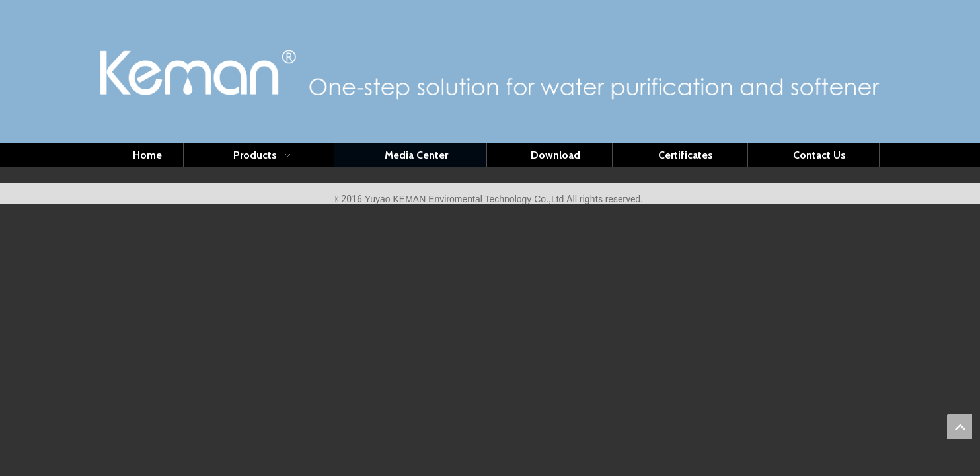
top (960, 426)
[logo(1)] (490, 72)
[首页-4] (490, 175)
